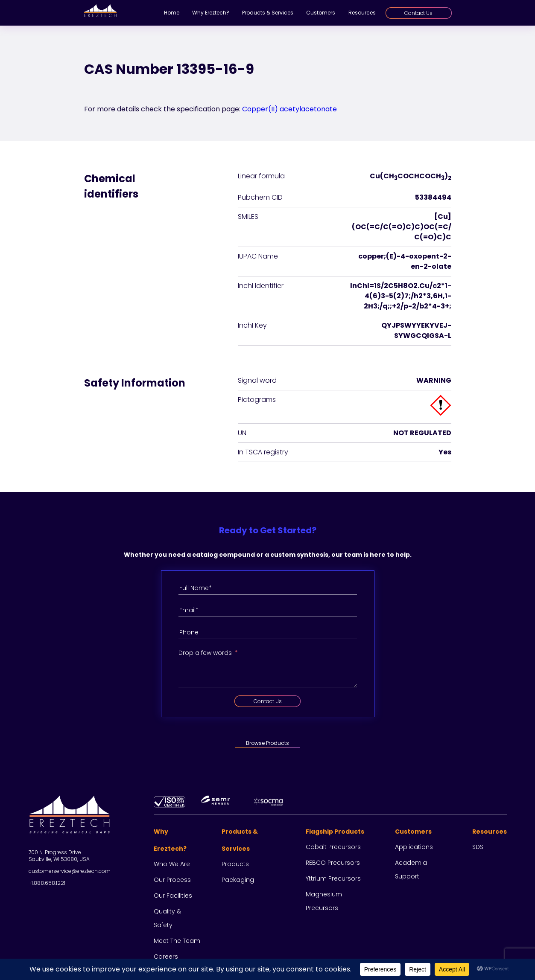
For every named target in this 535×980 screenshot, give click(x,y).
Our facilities (173, 896)
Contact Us (418, 13)
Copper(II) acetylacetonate (289, 109)
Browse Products (267, 743)
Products (235, 864)
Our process (172, 880)
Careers (166, 957)
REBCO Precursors (333, 863)
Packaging (238, 880)
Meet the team (177, 941)
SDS (478, 847)
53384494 (433, 197)
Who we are (172, 864)
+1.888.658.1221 (47, 883)
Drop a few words (205, 653)
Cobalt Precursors (333, 847)
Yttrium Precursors (333, 878)
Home (172, 13)
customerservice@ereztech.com (70, 871)
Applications (414, 847)
